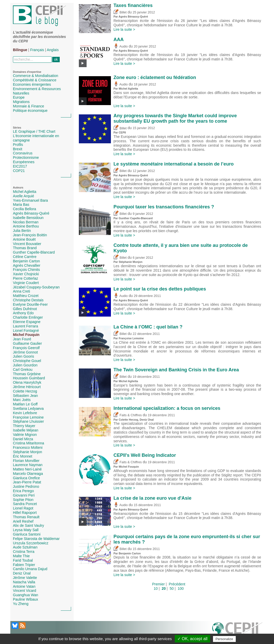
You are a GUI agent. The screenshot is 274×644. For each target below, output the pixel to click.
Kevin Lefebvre (25, 413)
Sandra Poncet (25, 504)
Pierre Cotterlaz (25, 278)
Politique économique (30, 111)
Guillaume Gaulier (27, 343)
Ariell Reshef (23, 521)
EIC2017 (20, 166)
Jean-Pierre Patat (27, 482)
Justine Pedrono (26, 486)
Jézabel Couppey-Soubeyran (36, 287)
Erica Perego (23, 491)
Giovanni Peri (24, 495)
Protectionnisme (26, 158)
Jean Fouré (22, 339)
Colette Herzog (25, 391)
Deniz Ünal (22, 573)
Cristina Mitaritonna (29, 443)
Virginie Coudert (26, 283)
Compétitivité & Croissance (35, 80)
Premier (158, 584)
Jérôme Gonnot (25, 352)
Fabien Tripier (24, 565)
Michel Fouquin (26, 335)
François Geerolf (26, 348)
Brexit (18, 149)
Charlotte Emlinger (28, 317)
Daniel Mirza (23, 439)
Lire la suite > (124, 29)
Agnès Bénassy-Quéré (31, 213)
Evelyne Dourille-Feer (30, 304)
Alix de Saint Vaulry (28, 525)
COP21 (19, 171)
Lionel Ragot (23, 508)
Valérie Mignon (25, 435)
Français (37, 50)
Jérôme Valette (25, 578)
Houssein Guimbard (29, 378)
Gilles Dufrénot (25, 309)
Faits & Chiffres (128, 415)
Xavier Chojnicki (26, 274)
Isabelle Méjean (26, 430)
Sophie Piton (23, 500)
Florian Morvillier (26, 461)
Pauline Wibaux (25, 599)
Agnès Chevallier (27, 265)
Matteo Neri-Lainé (27, 469)
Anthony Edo (23, 313)
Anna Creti (21, 291)
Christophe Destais (28, 300)
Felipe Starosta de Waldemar (36, 539)
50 (172, 588)
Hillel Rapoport (25, 513)
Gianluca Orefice (26, 478)
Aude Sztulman (25, 547)
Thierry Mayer (24, 426)
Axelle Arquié (24, 196)
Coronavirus (23, 153)
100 (181, 588)
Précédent (177, 584)
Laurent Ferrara (25, 326)
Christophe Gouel (27, 361)
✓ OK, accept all (192, 639)
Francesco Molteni (28, 447)
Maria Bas (21, 205)
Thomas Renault (26, 517)
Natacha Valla (24, 582)
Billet (120, 12)
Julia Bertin (22, 231)
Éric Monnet (23, 456)
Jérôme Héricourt (27, 387)
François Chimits (26, 270)
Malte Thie (21, 556)
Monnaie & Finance (29, 106)
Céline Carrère (25, 257)
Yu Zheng (21, 604)
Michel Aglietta (25, 192)
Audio (121, 46)
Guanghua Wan (26, 595)
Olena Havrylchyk (27, 382)
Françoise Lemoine (28, 417)
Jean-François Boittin (30, 235)
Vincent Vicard (25, 591)
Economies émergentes (32, 84)
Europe (19, 97)
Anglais (53, 50)
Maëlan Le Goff (25, 404)
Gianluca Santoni (27, 534)
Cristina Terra (24, 552)
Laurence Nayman (28, 465)
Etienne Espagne (27, 322)
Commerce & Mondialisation (36, 76)
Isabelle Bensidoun (28, 218)
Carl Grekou (23, 370)
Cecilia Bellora (24, 209)
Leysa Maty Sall (26, 530)
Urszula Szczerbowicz (31, 543)
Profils (18, 145)
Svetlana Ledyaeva (28, 409)
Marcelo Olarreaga (28, 474)
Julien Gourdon (25, 365)
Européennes (24, 162)
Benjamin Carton (26, 261)
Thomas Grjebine (27, 374)
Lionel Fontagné (26, 331)
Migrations (21, 102)
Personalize (224, 639)
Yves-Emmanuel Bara (30, 200)
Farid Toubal (23, 560)
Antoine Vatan (24, 586)
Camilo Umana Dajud (30, 569)
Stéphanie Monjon (28, 452)
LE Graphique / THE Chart (34, 131)
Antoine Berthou (26, 226)
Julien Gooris (24, 356)
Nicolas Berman (26, 222)
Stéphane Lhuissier (28, 421)
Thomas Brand (25, 248)
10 (156, 588)
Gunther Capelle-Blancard (34, 252)
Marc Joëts (22, 400)
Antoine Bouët (24, 239)
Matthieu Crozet (26, 296)
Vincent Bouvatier (27, 244)
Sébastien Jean (25, 396)
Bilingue (20, 50)
